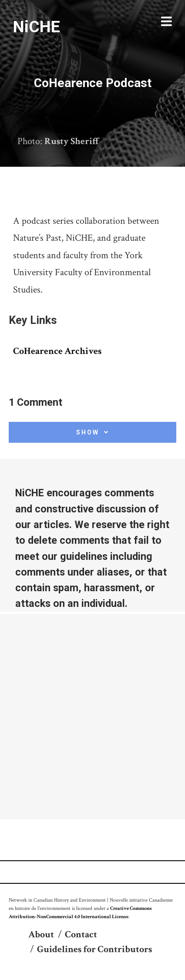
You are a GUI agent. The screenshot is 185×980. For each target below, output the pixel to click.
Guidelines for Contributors (94, 949)
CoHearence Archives (57, 351)
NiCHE (37, 27)
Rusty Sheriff (72, 141)
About (41, 935)
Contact (81, 935)
